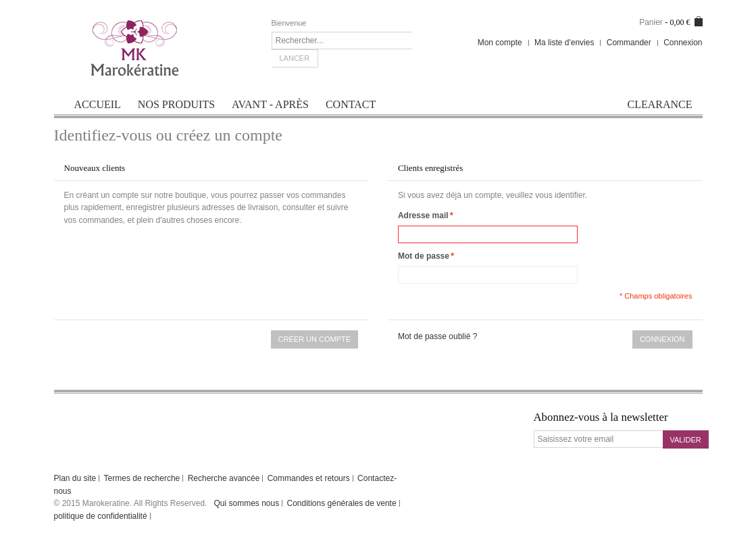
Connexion (683, 43)
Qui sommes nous (246, 503)
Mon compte (500, 43)
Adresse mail (423, 216)
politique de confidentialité (101, 516)
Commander (629, 43)
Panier (651, 22)
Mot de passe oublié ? (437, 336)
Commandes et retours (309, 478)
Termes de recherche (142, 478)
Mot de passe (424, 256)
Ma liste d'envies (564, 43)
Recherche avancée (224, 478)
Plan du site (75, 478)
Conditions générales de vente (342, 503)
